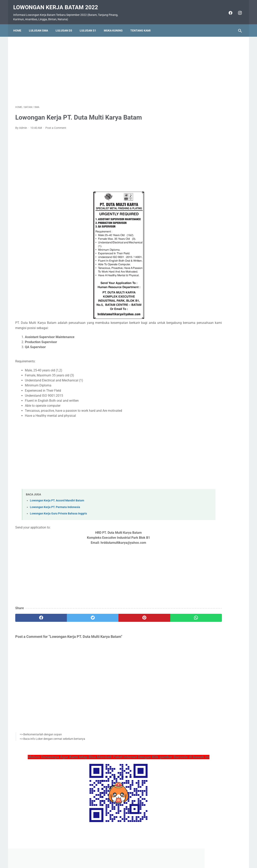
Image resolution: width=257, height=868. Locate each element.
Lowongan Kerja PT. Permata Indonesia (55, 504)
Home (19, 25)
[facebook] (228, 10)
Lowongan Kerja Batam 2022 (58, 4)
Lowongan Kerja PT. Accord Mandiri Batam (57, 498)
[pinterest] (110, 615)
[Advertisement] (91, 67)
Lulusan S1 (90, 25)
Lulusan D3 (66, 25)
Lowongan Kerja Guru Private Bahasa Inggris (58, 511)
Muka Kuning (115, 25)
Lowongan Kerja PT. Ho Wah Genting (211, 248)
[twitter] (72, 615)
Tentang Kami (142, 25)
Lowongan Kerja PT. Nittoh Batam (209, 296)
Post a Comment (56, 125)
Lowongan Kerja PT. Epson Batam (209, 272)
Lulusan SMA (40, 25)
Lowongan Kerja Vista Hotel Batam (210, 181)
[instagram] (237, 10)
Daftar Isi (144, 853)
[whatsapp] (148, 615)
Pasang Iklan (127, 853)
